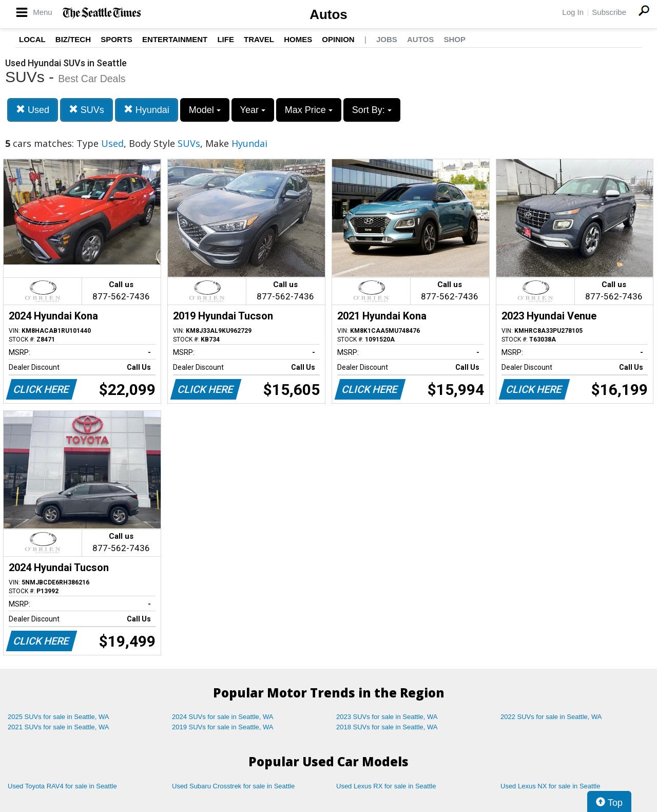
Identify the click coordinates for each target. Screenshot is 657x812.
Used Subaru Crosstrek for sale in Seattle (233, 786)
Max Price (309, 110)
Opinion (338, 39)
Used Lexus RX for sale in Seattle (386, 786)
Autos (328, 14)
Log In (573, 12)
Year (253, 110)
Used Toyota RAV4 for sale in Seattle (62, 786)
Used (33, 110)
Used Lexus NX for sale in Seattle (550, 786)
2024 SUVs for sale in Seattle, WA (223, 717)
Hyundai (147, 110)
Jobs (387, 39)
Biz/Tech (73, 39)
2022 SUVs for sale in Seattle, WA (551, 717)
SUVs (86, 110)
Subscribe (609, 12)
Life (226, 39)
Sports (117, 39)
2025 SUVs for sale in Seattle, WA (59, 717)
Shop (455, 39)
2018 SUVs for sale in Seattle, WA (387, 727)
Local (32, 39)
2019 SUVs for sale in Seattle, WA (223, 727)
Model (205, 110)
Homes (298, 39)
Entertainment (175, 39)
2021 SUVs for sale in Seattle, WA (59, 727)
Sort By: (372, 110)
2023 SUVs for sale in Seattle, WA (387, 717)
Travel (259, 39)
